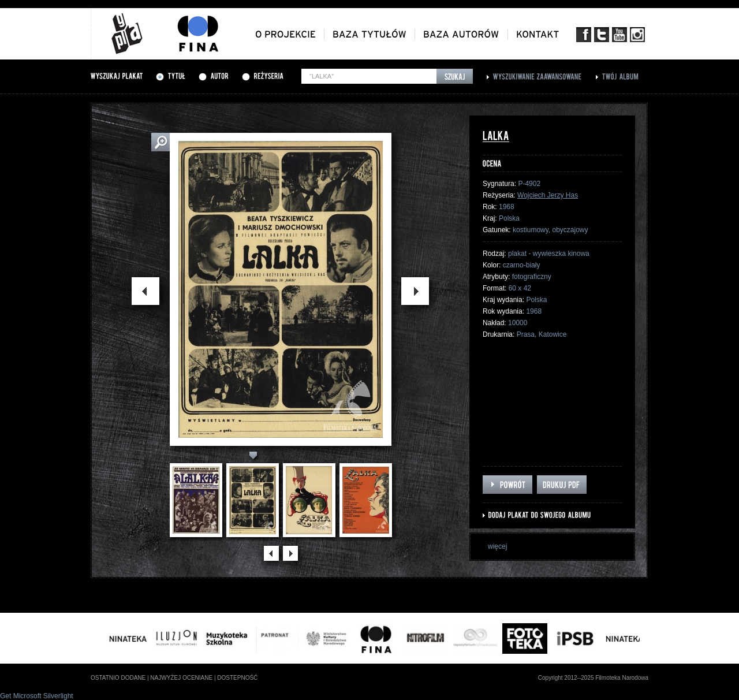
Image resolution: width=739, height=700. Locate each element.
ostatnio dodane (118, 678)
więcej (497, 546)
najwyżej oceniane (181, 678)
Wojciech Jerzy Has (548, 195)
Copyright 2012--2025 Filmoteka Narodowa (593, 678)
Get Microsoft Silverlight (37, 696)
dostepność (237, 678)
